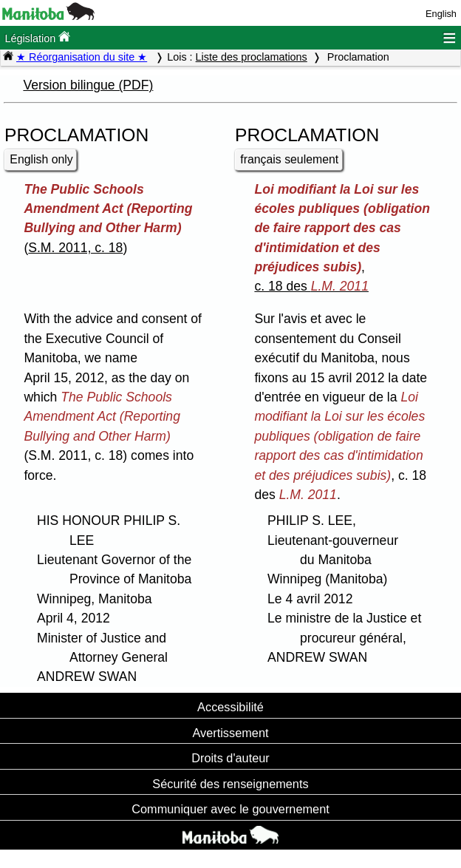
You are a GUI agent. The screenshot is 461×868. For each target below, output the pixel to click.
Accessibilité (230, 707)
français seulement (289, 159)
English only (41, 159)
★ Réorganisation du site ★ (82, 57)
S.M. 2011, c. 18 (75, 248)
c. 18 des (311, 286)
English (441, 14)
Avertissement (230, 733)
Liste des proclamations (252, 57)
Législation (37, 37)
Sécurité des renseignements (230, 784)
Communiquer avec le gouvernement (230, 809)
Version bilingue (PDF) (88, 85)
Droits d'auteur (230, 758)
